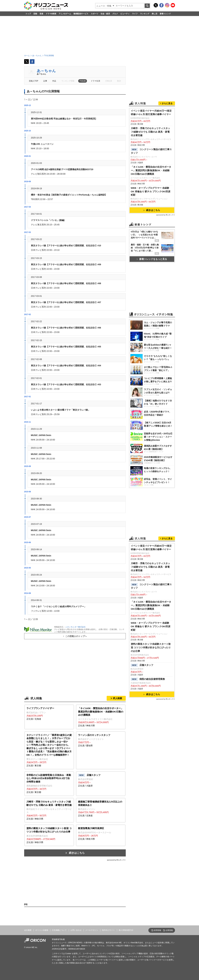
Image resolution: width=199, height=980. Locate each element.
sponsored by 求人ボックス (116, 860)
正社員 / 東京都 (49, 750)
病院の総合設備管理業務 (148, 679)
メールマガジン (92, 930)
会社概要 (28, 930)
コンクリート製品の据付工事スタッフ (151, 151)
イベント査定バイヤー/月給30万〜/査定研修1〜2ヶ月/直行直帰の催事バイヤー (151, 112)
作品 (54, 81)
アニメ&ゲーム (65, 14)
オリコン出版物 (42, 930)
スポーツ (94, 14)
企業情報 (169, 930)
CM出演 (109, 81)
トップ (28, 14)
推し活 (155, 14)
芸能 (35, 14)
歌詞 (119, 81)
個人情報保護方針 (126, 930)
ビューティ (125, 14)
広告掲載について (59, 930)
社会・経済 (105, 14)
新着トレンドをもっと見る (152, 259)
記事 (45, 81)
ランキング (145, 14)
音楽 (41, 14)
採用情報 (157, 930)
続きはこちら (77, 853)
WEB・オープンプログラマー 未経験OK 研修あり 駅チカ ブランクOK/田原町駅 (151, 191)
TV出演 (83, 81)
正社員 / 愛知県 (101, 740)
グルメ (115, 14)
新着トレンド (165, 14)
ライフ (135, 14)
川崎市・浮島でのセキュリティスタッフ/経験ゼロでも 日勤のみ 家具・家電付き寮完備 (150, 132)
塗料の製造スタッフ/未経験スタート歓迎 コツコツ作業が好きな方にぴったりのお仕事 (151, 647)
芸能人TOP (34, 81)
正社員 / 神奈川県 (101, 717)
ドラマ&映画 (51, 14)
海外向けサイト (108, 930)
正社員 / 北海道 (49, 713)
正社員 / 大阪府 (101, 780)
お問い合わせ (76, 930)
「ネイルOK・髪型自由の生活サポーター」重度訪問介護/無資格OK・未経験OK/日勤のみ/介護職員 (151, 170)
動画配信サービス (81, 14)
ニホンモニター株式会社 (75, 627)
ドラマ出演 (95, 81)
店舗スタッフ (142, 665)
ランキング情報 (68, 81)
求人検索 (117, 698)
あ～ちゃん (46, 71)
